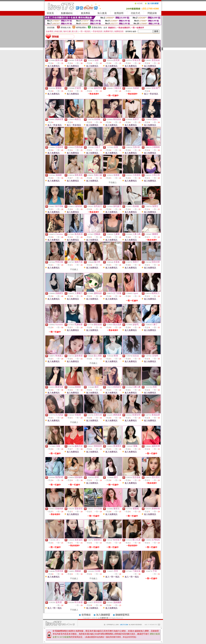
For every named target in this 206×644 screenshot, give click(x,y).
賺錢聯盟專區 (122, 615)
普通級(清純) (97, 28)
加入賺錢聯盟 (103, 615)
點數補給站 (67, 13)
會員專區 (86, 13)
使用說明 (119, 13)
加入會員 (102, 13)
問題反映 (152, 13)
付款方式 (135, 13)
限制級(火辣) (66, 28)
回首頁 (50, 13)
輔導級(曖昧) (81, 28)
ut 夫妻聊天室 (104, 618)
